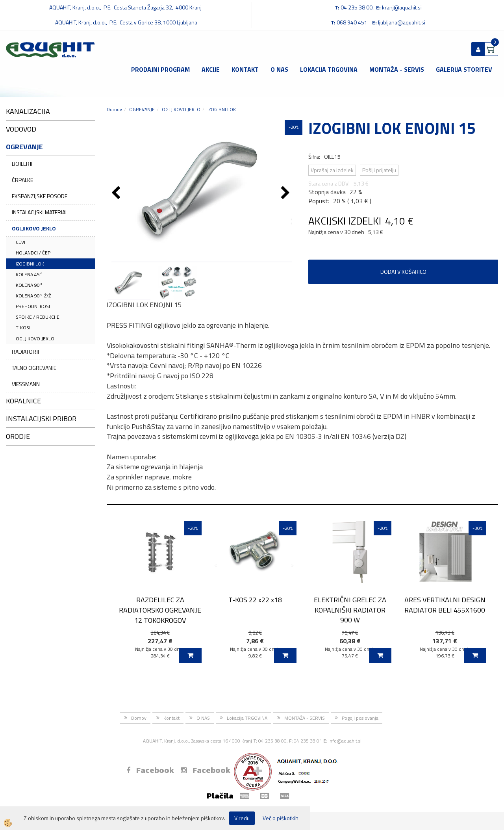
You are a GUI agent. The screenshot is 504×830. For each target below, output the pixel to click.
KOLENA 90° (29, 285)
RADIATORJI (25, 352)
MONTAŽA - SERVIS (397, 69)
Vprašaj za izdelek (332, 170)
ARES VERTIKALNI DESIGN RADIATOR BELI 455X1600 (445, 605)
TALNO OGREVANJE (34, 368)
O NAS (279, 69)
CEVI (20, 242)
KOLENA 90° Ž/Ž (33, 296)
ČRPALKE (22, 180)
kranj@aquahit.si (402, 7)
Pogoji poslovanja (360, 718)
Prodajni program (160, 69)
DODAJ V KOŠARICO (403, 272)
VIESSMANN (26, 384)
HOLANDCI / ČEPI (34, 253)
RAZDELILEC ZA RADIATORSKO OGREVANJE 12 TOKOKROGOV (160, 610)
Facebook (150, 770)
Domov (114, 109)
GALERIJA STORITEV (464, 69)
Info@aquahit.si (345, 741)
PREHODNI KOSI (33, 306)
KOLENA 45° (29, 274)
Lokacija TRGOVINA (329, 69)
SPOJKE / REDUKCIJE (38, 317)
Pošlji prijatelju (379, 170)
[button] (286, 193)
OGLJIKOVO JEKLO (34, 228)
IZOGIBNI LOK (30, 264)
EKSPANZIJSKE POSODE (40, 196)
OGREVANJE (142, 109)
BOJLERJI (22, 164)
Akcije (211, 69)
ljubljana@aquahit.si (402, 22)
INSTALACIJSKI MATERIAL (40, 212)
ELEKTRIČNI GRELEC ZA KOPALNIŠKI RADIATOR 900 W (350, 610)
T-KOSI (23, 328)
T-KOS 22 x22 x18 (255, 600)
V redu (242, 818)
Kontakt (245, 69)
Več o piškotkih (281, 818)
